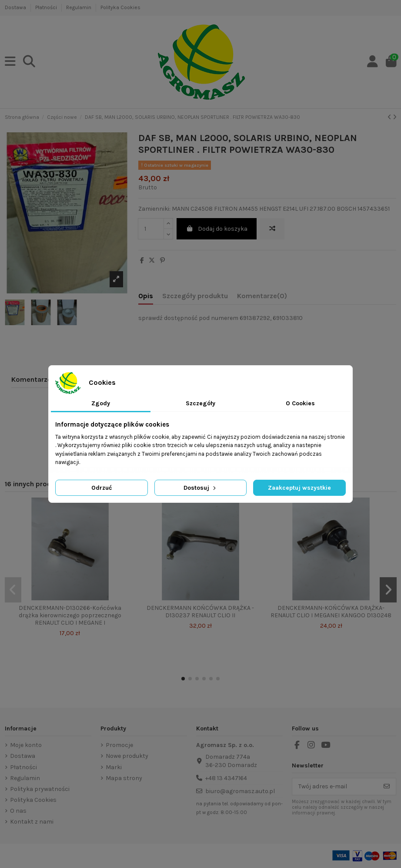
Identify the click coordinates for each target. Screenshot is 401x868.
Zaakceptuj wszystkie (299, 488)
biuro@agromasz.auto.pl (240, 791)
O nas (18, 811)
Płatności (47, 7)
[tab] (262, 298)
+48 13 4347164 (226, 778)
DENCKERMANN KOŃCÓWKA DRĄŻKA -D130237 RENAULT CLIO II (200, 612)
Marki (114, 767)
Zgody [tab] (101, 403)
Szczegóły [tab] (200, 403)
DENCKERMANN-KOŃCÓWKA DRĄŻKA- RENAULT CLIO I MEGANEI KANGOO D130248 (331, 612)
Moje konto (26, 745)
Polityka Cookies (120, 7)
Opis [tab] (146, 296)
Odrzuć (102, 488)
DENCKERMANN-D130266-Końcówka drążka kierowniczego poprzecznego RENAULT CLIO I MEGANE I (70, 615)
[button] (183, 679)
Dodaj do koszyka (217, 229)
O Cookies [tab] (300, 403)
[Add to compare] (272, 229)
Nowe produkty (127, 756)
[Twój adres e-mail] (335, 787)
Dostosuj (200, 488)
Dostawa (16, 7)
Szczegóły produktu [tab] (195, 296)
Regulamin (79, 7)
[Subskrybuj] (387, 787)
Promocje (119, 745)
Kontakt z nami (32, 822)
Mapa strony (124, 778)
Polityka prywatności (40, 789)
